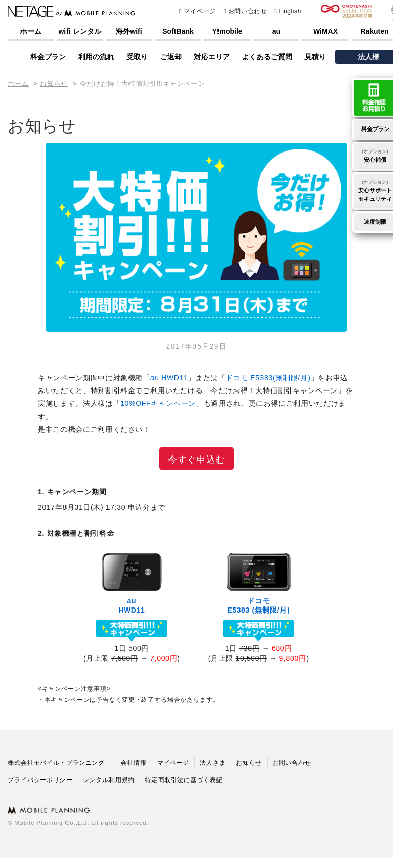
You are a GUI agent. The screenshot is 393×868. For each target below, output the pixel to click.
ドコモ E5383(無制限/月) (268, 378)
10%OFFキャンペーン (158, 403)
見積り (315, 57)
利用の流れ (96, 57)
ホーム (31, 31)
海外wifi (129, 31)
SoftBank (178, 31)
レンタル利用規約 (109, 780)
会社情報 (134, 763)
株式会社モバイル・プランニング (56, 763)
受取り (137, 57)
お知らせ (54, 84)
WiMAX (325, 31)
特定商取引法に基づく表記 (184, 780)
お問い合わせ (245, 11)
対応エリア (212, 57)
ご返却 (171, 57)
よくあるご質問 (267, 57)
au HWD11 (169, 378)
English (288, 11)
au (276, 31)
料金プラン (48, 57)
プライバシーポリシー (40, 780)
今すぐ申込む (196, 460)
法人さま (213, 763)
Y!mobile (227, 31)
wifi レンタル (80, 31)
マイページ (198, 11)
